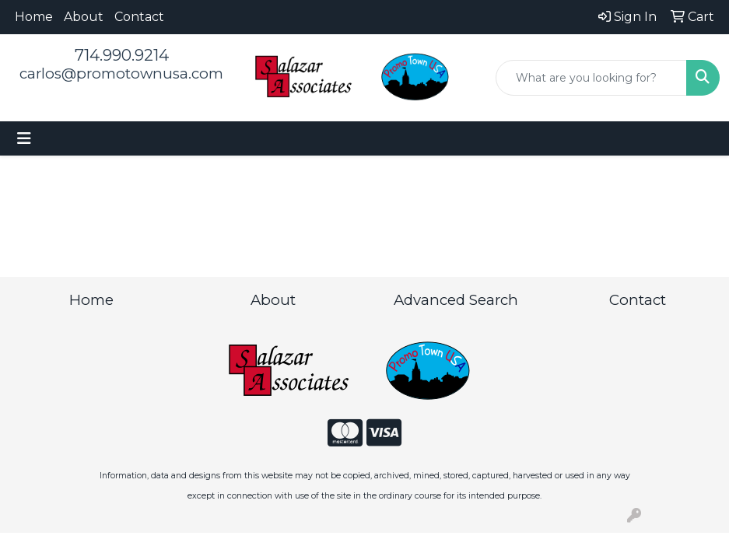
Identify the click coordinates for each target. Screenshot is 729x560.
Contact (139, 17)
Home (34, 17)
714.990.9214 (122, 55)
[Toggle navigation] (24, 138)
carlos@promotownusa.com (121, 73)
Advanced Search (456, 300)
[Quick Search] (591, 78)
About (84, 17)
